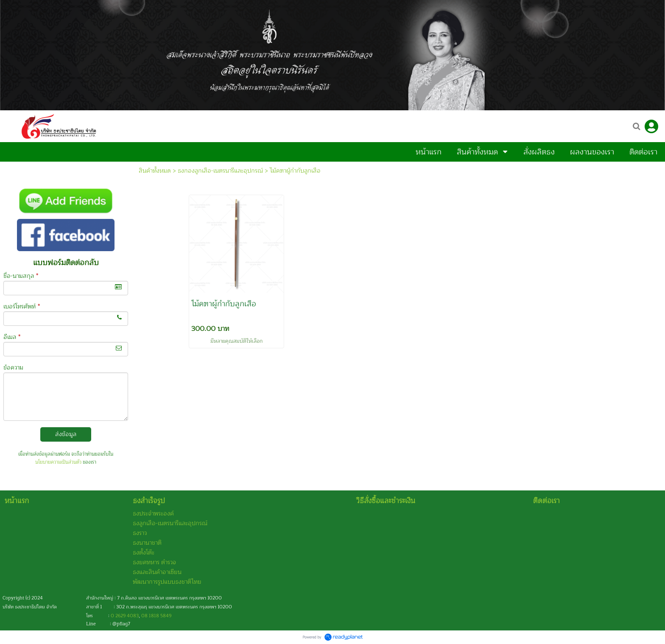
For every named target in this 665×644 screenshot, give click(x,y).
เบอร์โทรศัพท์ (22, 307)
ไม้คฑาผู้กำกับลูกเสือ (295, 171)
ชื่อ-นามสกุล (21, 276)
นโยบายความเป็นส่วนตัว (58, 462)
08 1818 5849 (156, 616)
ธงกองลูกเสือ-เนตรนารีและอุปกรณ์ (220, 171)
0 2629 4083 (125, 616)
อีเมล (12, 337)
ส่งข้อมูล (66, 434)
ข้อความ (13, 368)
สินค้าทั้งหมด (155, 171)
